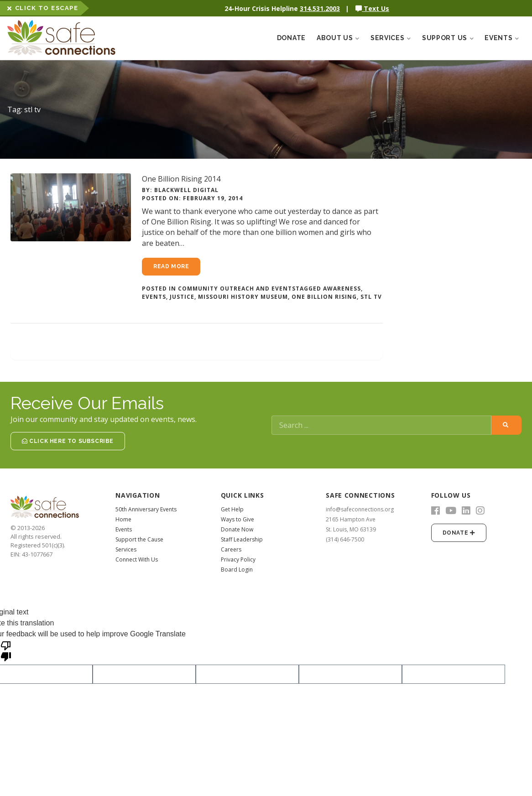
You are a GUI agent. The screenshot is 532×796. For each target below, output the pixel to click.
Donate (291, 38)
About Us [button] (338, 38)
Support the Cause (139, 539)
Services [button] (391, 38)
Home (123, 519)
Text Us (372, 8)
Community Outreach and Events (237, 289)
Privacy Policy (238, 559)
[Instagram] (480, 511)
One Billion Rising (324, 297)
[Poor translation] (6, 650)
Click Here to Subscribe (68, 441)
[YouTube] (451, 511)
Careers (231, 549)
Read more (171, 266)
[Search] (381, 425)
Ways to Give (237, 519)
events (154, 297)
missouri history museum (243, 297)
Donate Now (237, 529)
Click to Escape (43, 8)
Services (126, 549)
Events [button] (502, 38)
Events (124, 529)
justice (182, 297)
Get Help (232, 509)
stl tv (371, 297)
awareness (342, 289)
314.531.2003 (320, 8)
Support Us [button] (448, 38)
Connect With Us (137, 559)
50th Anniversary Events (146, 509)
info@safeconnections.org (360, 509)
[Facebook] (436, 511)
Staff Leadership (242, 539)
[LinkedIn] (466, 511)
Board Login (237, 570)
